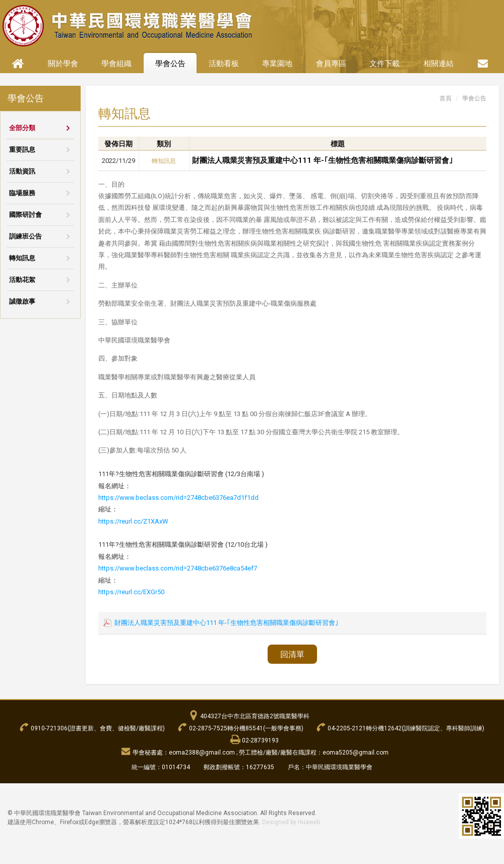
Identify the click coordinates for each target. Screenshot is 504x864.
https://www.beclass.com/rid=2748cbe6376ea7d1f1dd (178, 498)
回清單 (292, 654)
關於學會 (63, 64)
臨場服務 (22, 193)
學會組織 (116, 64)
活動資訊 (22, 171)
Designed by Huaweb (291, 822)
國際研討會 (25, 215)
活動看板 (224, 64)
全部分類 (22, 128)
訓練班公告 (25, 236)
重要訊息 (22, 150)
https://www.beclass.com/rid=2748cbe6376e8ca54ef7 (178, 568)
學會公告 (170, 64)
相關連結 (438, 64)
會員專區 (331, 64)
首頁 (446, 98)
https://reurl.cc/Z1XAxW (133, 521)
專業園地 (277, 64)
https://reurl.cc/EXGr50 (131, 592)
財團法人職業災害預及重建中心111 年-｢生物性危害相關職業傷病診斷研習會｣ (323, 160)
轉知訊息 (22, 258)
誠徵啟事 (22, 301)
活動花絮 (22, 280)
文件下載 (385, 64)
